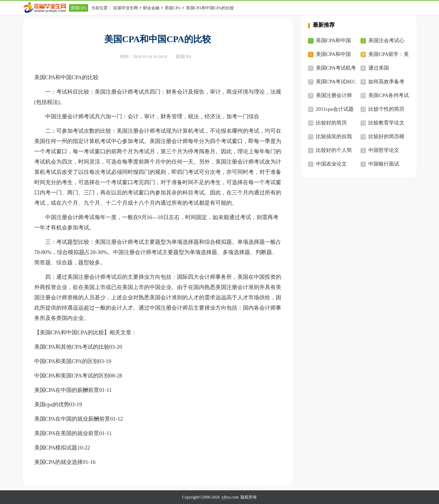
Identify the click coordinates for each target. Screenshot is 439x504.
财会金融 (151, 8)
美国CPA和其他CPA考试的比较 (72, 347)
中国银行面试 (384, 164)
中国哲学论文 (384, 150)
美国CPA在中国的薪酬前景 (67, 390)
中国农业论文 (331, 164)
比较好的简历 (331, 123)
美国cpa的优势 (52, 404)
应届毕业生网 (126, 8)
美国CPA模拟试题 (56, 448)
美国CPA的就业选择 (59, 462)
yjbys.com (230, 497)
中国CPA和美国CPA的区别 (66, 361)
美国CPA (79, 8)
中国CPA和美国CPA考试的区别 (72, 376)
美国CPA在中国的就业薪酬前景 (72, 419)
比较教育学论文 (386, 123)
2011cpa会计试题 (335, 109)
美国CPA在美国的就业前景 (67, 433)
